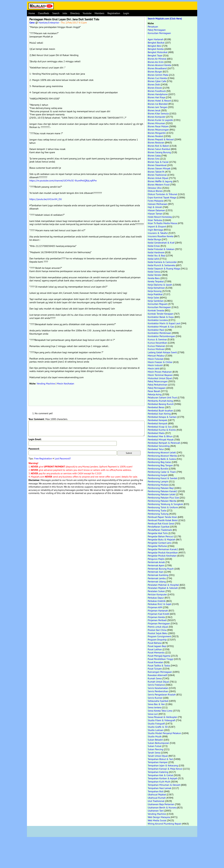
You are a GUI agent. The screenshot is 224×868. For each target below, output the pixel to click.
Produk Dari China (157, 630)
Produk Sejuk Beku (158, 633)
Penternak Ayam (156, 565)
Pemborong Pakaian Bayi (161, 488)
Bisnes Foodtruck (157, 91)
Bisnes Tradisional (157, 175)
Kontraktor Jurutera (158, 320)
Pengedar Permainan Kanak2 (163, 549)
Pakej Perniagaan (157, 30)
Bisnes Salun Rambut (159, 149)
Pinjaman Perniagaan (159, 623)
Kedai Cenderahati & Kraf (161, 243)
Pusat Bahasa (155, 643)
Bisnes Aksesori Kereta (159, 65)
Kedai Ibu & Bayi (157, 255)
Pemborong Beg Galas (159, 462)
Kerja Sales (153, 298)
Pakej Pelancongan (158, 381)
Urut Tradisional (156, 801)
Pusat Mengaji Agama (159, 656)
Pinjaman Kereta (156, 617)
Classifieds (44, 13)
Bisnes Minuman (156, 123)
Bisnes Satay (154, 156)
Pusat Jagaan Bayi (157, 646)
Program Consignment (159, 636)
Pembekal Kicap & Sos (160, 427)
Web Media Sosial (157, 820)
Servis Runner (155, 698)
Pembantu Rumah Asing (160, 401)
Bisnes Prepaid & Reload (161, 139)
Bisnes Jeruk (154, 110)
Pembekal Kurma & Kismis (162, 430)
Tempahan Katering (158, 772)
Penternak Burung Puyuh (161, 569)
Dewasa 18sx (155, 188)
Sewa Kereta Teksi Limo (160, 711)
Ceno (32, 23)
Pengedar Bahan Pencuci (161, 536)
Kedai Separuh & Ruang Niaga (164, 268)
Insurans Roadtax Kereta (161, 236)
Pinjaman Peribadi (157, 620)
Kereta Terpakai (156, 281)
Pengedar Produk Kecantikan (163, 552)
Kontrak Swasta (156, 310)
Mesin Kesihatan (65, 383)
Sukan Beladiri (155, 740)
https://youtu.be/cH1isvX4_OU (46, 199)
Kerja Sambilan (156, 301)
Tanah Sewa (154, 753)
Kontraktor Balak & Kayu (161, 317)
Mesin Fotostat (155, 359)
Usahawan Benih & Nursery (162, 807)
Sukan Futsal (155, 746)
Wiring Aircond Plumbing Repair (164, 824)
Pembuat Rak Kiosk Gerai (161, 523)
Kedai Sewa (154, 272)
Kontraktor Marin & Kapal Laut (164, 323)
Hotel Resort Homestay (160, 217)
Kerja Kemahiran (156, 288)
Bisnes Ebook (155, 88)
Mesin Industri (155, 365)
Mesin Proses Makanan (160, 372)
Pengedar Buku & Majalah (162, 539)
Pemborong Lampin (158, 481)
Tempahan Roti (156, 791)
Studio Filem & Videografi (161, 720)
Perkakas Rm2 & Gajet (159, 604)
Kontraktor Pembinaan (159, 333)
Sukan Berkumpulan (158, 743)
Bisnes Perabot (155, 136)
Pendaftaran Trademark (160, 530)
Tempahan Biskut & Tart (160, 759)
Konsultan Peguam (158, 304)
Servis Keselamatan (158, 688)
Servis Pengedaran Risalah (162, 694)
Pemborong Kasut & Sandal (162, 478)
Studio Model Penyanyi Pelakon (164, 733)
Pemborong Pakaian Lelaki (162, 494)
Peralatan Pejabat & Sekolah (163, 588)
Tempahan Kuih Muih (159, 782)
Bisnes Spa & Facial (158, 162)
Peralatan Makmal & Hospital (163, 585)
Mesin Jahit (154, 368)
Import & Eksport (157, 226)
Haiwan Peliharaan (158, 204)
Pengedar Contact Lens (160, 543)
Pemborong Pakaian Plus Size (163, 498)
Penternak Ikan (156, 572)
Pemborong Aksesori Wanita (162, 456)
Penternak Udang (157, 582)
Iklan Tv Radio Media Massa (162, 223)
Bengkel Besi (154, 46)
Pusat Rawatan (155, 662)
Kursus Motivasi (156, 349)
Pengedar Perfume (157, 546)
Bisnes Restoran (156, 142)
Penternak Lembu (157, 578)
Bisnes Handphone (158, 94)
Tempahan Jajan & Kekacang (163, 765)
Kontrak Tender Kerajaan (161, 314)
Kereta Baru (154, 278)
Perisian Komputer (157, 594)
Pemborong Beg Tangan (160, 465)
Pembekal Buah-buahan (160, 410)
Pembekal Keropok (158, 423)
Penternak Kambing (158, 575)
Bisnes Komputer (157, 117)
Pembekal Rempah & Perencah (164, 443)
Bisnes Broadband (157, 68)
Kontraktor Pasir (156, 330)
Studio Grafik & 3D (158, 727)
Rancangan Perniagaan (160, 672)
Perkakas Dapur (156, 598)
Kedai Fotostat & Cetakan (161, 249)
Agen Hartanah (156, 39)
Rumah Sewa (155, 678)
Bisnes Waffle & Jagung (160, 181)
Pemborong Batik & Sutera (162, 459)
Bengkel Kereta (156, 49)
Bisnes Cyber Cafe (157, 81)
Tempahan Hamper (158, 762)
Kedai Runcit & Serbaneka (162, 265)
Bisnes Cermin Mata (158, 75)
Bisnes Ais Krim (156, 62)
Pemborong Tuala (157, 510)
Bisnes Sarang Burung (159, 152)
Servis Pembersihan (158, 691)
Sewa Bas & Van (156, 704)
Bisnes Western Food (159, 185)
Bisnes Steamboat (157, 165)
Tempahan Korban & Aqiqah (163, 778)
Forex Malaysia (156, 201)
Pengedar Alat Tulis (158, 533)
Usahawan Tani (156, 811)
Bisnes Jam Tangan (158, 107)
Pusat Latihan (155, 649)
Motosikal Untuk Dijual (160, 378)
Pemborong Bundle (158, 469)
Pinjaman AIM (155, 607)
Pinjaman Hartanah (158, 611)
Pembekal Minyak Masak (161, 440)
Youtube (87, 13)
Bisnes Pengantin (157, 133)
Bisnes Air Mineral (157, 59)
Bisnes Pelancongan (158, 130)
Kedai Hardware (156, 252)
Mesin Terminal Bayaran (160, 375)
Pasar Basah (154, 391)
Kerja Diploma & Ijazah (160, 285)
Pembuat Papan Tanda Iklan (162, 517)
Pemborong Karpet (158, 475)
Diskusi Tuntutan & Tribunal (162, 194)
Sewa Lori (153, 714)
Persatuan (153, 27)
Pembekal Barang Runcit (161, 404)
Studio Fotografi (156, 724)
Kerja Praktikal (155, 294)
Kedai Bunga (154, 239)
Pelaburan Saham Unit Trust (162, 397)
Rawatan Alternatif (157, 675)
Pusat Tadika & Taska (159, 665)
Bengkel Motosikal (158, 52)
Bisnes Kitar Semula (158, 113)
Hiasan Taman (155, 214)
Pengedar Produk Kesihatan (162, 556)
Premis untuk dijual (158, 627)
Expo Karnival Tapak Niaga (162, 197)
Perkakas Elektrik (157, 601)
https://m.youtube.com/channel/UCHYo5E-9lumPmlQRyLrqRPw (63, 180)
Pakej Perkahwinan (158, 385)
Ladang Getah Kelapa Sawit (162, 352)
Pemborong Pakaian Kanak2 (163, 491)
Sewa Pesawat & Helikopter (162, 717)
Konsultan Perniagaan (159, 33)
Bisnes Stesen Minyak (159, 168)
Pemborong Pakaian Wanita (162, 501)
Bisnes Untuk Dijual (158, 178)
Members (99, 13)
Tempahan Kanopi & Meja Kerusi (165, 769)
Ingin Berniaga (155, 230)
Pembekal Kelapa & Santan (162, 417)
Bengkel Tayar (155, 55)
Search (56, 13)
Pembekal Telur (156, 449)
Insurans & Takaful (158, 233)
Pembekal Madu (156, 433)
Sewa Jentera (155, 707)
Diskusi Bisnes (155, 191)
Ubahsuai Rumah (157, 798)
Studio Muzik (155, 736)
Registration (114, 13)
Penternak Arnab (156, 562)
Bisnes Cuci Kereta (157, 78)
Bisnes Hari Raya (156, 97)
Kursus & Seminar (157, 339)
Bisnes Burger (155, 72)
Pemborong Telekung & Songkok (165, 504)
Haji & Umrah (155, 207)
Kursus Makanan (157, 346)
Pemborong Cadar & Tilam (162, 472)
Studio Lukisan (156, 730)
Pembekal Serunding (159, 446)
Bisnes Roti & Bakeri (158, 146)
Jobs (65, 13)
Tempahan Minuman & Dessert (164, 785)
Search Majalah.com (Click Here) (165, 19)
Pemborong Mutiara (158, 485)
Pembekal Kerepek (157, 420)
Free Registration (43, 458)
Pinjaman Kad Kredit (159, 614)
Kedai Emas (154, 246)
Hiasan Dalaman (156, 210)
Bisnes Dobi (154, 84)
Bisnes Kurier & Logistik (160, 120)
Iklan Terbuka (155, 220)
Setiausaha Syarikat (158, 701)
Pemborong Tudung (158, 514)
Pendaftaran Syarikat (159, 527)
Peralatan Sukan (156, 591)
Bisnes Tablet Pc (156, 172)
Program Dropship (157, 640)
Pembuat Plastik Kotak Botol (163, 520)
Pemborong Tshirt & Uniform (163, 507)
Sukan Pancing (155, 749)
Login (126, 13)
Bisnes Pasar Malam (158, 126)
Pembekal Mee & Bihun (160, 436)
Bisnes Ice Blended (158, 104)
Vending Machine (46, 383)
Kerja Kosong (155, 291)
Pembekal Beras (156, 407)
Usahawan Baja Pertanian (161, 804)
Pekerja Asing (155, 394)
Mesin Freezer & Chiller (160, 362)
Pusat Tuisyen (155, 669)
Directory (75, 13)
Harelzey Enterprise (49, 23)
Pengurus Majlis (156, 559)
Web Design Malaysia (159, 817)
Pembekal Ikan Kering (159, 414)
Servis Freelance (156, 685)
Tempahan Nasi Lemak (160, 788)
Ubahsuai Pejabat (157, 794)
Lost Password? (63, 458)
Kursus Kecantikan (157, 343)
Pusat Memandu (156, 652)
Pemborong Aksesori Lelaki (162, 452)
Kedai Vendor (155, 275)
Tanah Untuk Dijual (158, 756)
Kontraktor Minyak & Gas (161, 327)
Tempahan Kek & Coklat (160, 775)
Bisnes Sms (154, 159)
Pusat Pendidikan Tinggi (160, 659)
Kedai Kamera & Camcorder (162, 262)
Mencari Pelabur (156, 356)
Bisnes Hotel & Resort (159, 101)
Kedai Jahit (153, 259)
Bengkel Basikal (156, 43)
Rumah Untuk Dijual (158, 682)
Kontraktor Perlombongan (161, 336)
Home (32, 13)
